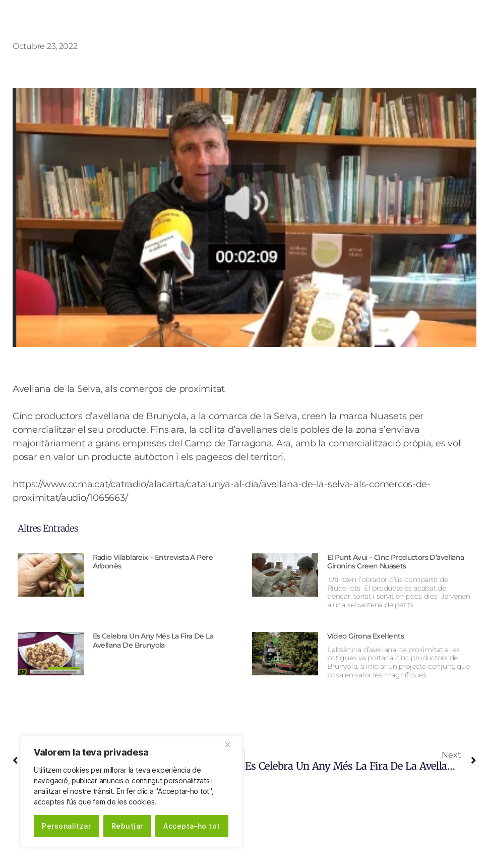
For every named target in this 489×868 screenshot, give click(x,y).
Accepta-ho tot (192, 826)
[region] (131, 792)
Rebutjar (127, 826)
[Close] (231, 744)
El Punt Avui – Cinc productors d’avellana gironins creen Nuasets (396, 562)
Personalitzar (66, 826)
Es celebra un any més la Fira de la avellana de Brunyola (153, 641)
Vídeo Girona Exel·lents (366, 636)
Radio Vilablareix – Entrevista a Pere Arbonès (153, 562)
